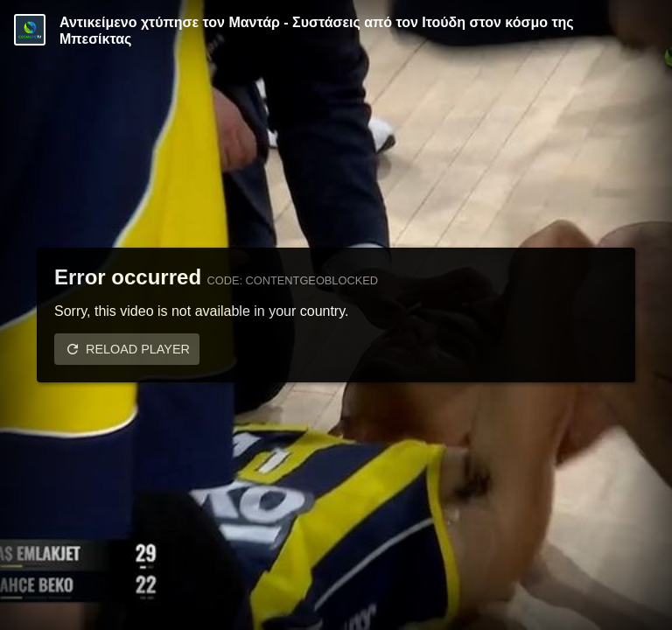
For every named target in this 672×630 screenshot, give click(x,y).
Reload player (138, 349)
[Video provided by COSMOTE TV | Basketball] (30, 30)
